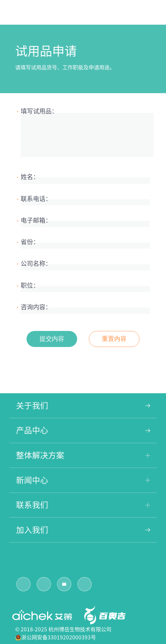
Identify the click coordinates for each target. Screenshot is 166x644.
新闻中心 (83, 480)
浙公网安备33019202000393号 (59, 637)
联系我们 (83, 505)
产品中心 (83, 430)
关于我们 (83, 406)
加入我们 (83, 530)
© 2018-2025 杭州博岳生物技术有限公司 (63, 629)
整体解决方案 (83, 455)
